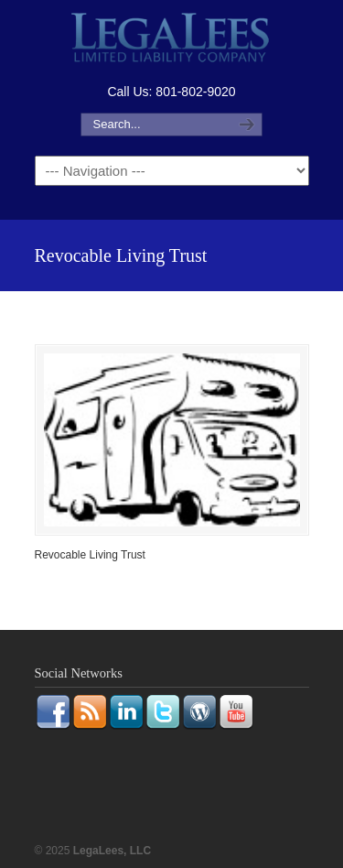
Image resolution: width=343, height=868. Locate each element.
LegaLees (172, 40)
